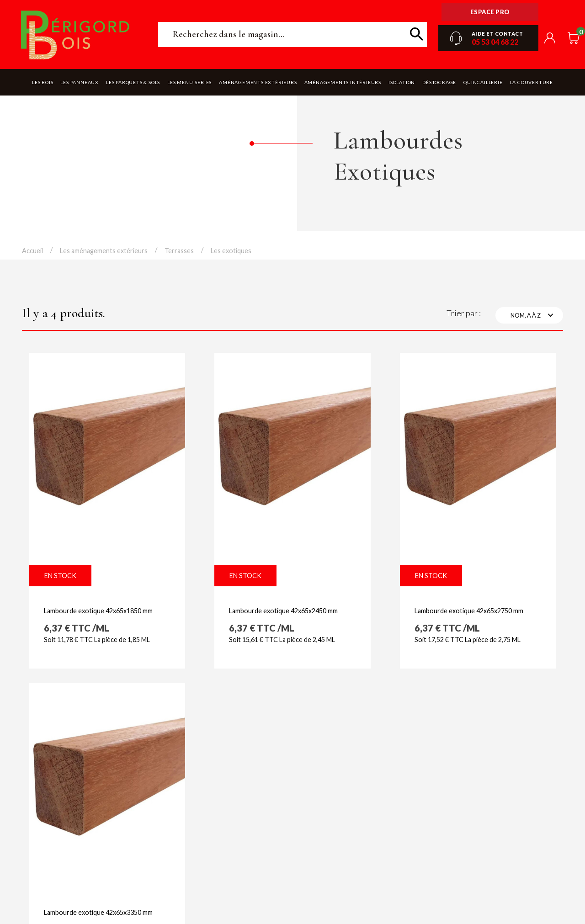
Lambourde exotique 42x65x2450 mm (283, 611)
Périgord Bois (75, 35)
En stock (60, 576)
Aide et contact (497, 34)
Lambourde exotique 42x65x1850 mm (98, 611)
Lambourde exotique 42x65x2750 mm (469, 611)
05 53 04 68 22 (495, 42)
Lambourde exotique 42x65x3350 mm (98, 912)
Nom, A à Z (533, 315)
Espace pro (490, 12)
